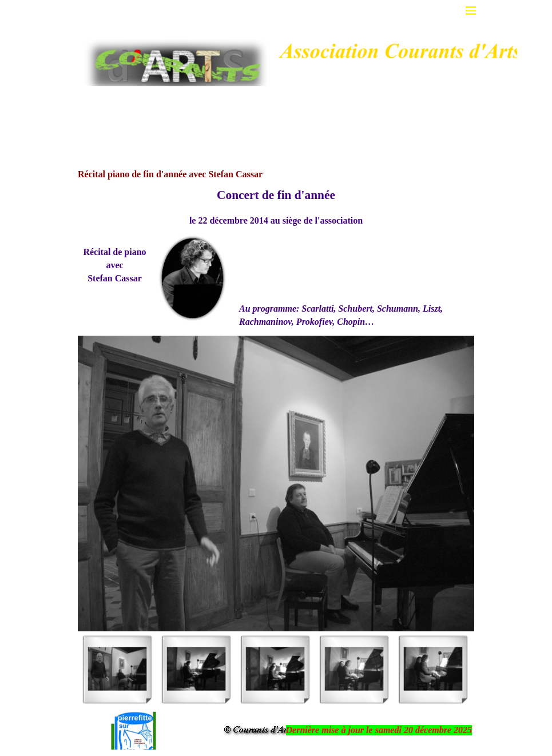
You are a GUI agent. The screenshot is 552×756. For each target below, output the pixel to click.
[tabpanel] (276, 207)
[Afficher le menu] (471, 11)
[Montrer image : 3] (275, 669)
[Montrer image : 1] (117, 669)
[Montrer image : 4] (354, 669)
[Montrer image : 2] (196, 669)
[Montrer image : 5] (433, 669)
